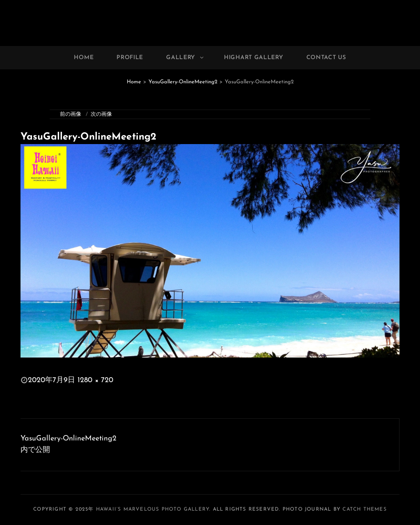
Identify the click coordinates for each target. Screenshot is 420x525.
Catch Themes (364, 509)
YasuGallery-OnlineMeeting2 (183, 82)
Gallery (185, 58)
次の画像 (101, 114)
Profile (130, 58)
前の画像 (71, 114)
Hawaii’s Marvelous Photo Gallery (153, 509)
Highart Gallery (254, 58)
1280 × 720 (95, 380)
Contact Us (326, 58)
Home (84, 58)
